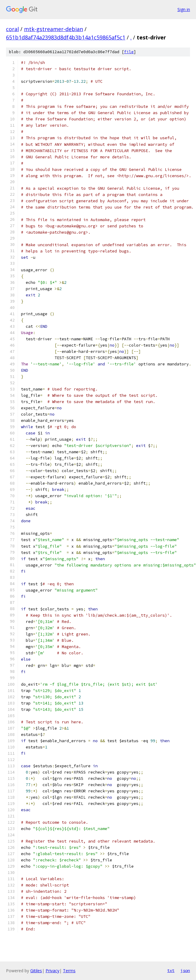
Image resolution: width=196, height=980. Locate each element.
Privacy (52, 971)
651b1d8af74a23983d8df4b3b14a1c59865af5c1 (66, 37)
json (185, 970)
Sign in (184, 9)
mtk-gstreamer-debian (53, 29)
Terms (69, 971)
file (129, 52)
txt (171, 970)
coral (12, 29)
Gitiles (36, 971)
